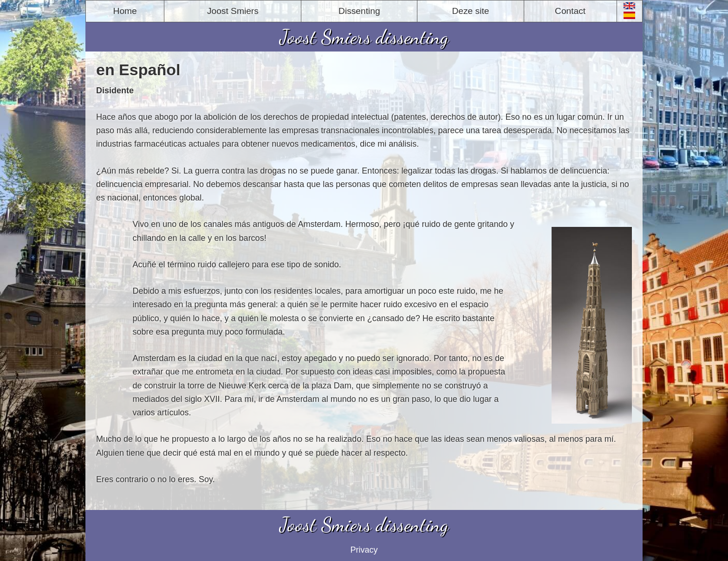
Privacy (364, 550)
